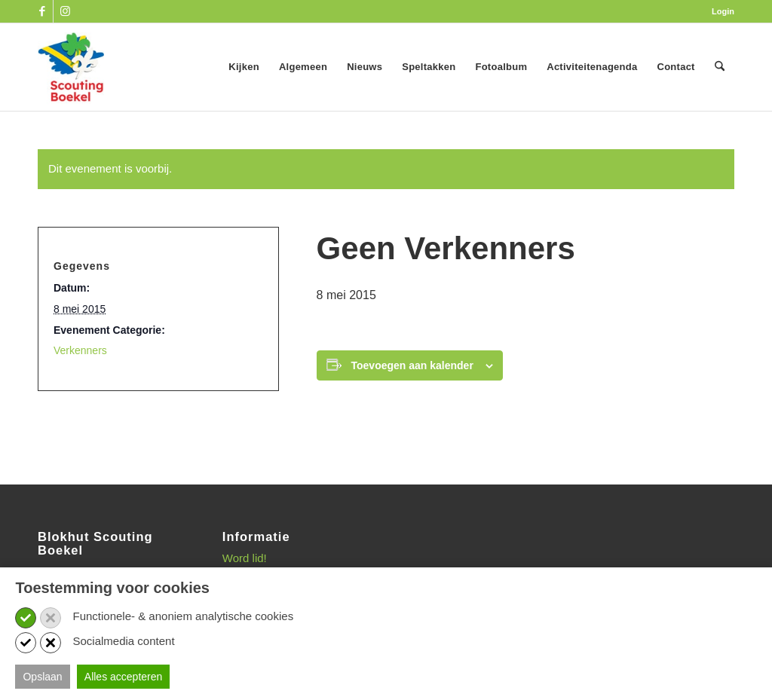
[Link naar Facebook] (42, 11)
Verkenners (80, 350)
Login (723, 11)
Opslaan (42, 677)
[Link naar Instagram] (65, 11)
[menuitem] (719, 11)
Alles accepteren (124, 677)
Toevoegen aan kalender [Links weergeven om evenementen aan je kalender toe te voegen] (412, 365)
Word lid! (245, 558)
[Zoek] (720, 67)
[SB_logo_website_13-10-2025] (71, 67)
